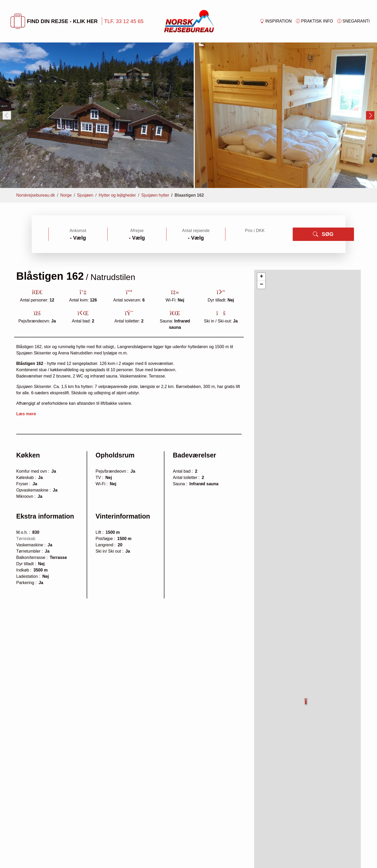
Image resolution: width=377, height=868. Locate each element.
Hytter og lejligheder (117, 195)
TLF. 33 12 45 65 (124, 21)
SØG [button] (323, 234)
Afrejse (137, 231)
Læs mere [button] (26, 414)
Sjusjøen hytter (155, 195)
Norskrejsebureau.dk (36, 195)
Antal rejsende (196, 231)
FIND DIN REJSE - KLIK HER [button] (54, 21)
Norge (66, 195)
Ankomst (78, 231)
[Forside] (189, 21)
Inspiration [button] (276, 21)
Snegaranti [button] (353, 21)
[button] (306, 698)
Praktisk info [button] (314, 21)
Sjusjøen (85, 195)
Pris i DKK (255, 231)
